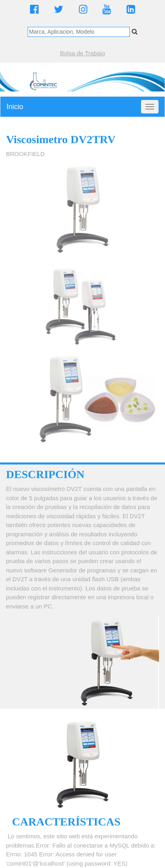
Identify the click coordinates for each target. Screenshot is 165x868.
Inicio (15, 107)
